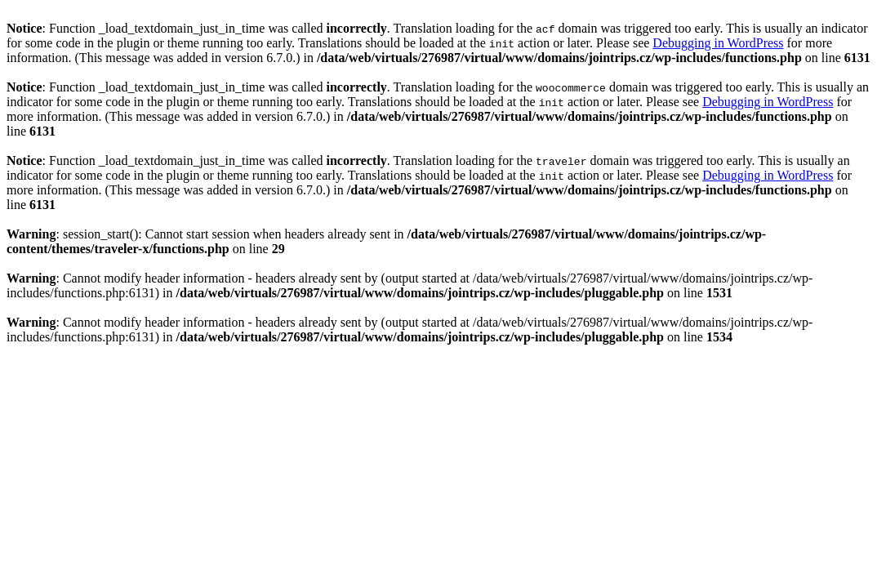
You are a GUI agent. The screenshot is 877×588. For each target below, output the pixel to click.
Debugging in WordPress (718, 43)
